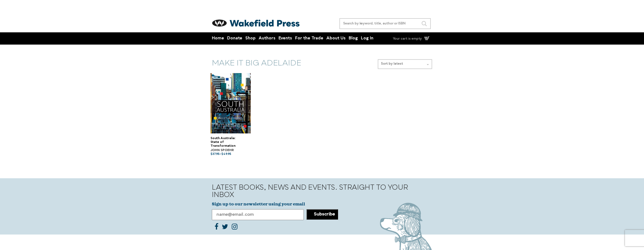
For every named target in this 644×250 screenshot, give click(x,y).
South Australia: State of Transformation (223, 142)
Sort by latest (405, 64)
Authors (267, 38)
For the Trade (309, 38)
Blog (353, 38)
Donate (235, 38)
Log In (367, 38)
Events (285, 38)
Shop (250, 38)
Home (218, 38)
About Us (336, 38)
